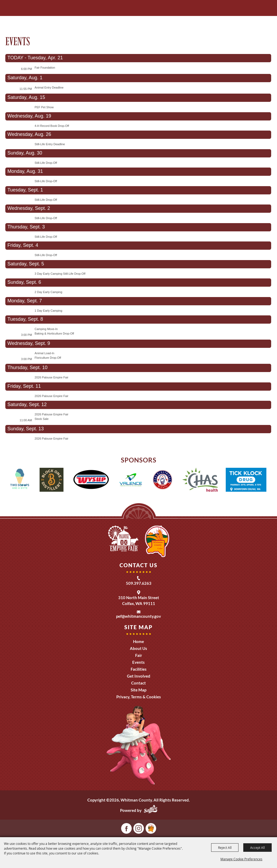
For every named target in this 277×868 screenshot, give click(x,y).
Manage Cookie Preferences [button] (241, 859)
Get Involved (139, 676)
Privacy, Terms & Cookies (139, 697)
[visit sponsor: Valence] (131, 481)
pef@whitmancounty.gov (138, 616)
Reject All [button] (225, 848)
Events (138, 662)
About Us (138, 648)
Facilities (139, 669)
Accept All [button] (257, 848)
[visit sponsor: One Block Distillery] (52, 481)
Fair (139, 655)
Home (138, 641)
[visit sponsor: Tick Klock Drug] (246, 480)
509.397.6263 (139, 583)
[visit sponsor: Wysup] (91, 480)
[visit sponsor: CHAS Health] (200, 480)
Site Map (138, 690)
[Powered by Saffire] (151, 810)
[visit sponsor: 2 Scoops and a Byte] (20, 481)
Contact (138, 683)
